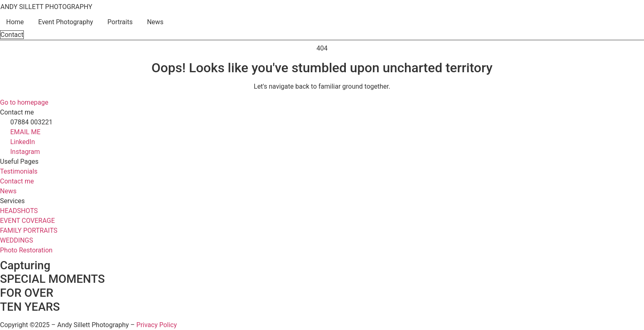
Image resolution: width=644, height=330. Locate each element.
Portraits (120, 22)
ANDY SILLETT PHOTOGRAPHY (46, 7)
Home (15, 22)
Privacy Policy (157, 325)
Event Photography (66, 22)
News (155, 22)
